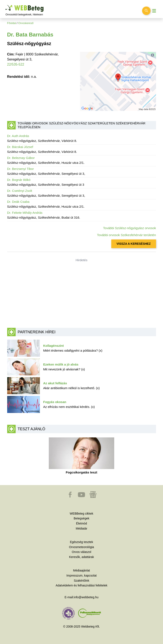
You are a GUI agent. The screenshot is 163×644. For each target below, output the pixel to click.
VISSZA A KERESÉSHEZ (134, 244)
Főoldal (12, 23)
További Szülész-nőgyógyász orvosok (129, 228)
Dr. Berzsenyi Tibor (21, 169)
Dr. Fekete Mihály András (25, 213)
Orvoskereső (26, 23)
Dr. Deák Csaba (18, 202)
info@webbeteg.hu (86, 597)
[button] (71, 497)
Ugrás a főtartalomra (6, 5)
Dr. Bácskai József (20, 147)
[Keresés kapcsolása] (146, 11)
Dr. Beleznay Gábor (21, 158)
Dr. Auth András (18, 136)
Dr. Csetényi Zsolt (20, 191)
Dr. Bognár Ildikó (19, 180)
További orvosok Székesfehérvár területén (126, 235)
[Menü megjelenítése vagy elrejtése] (154, 11)
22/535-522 (16, 64)
